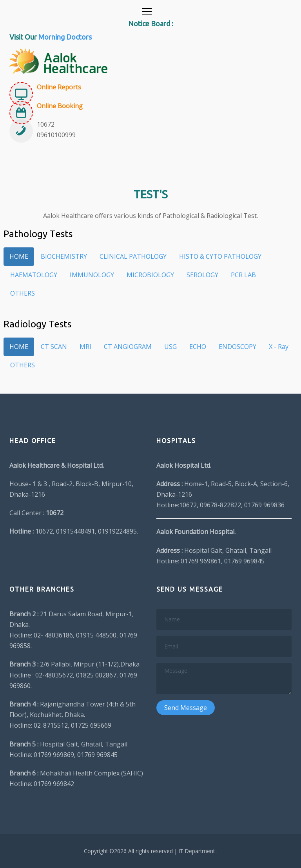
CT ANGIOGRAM (128, 347)
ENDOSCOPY (238, 347)
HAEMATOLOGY (34, 275)
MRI (85, 347)
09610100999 (56, 135)
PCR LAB (243, 275)
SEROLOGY (202, 275)
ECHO (198, 347)
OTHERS (23, 293)
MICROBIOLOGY (150, 275)
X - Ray (279, 347)
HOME (19, 256)
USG (170, 347)
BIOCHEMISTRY (64, 256)
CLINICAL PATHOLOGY (133, 256)
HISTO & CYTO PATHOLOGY (220, 256)
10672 (46, 124)
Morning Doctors (65, 37)
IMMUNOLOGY (92, 275)
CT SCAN (54, 347)
